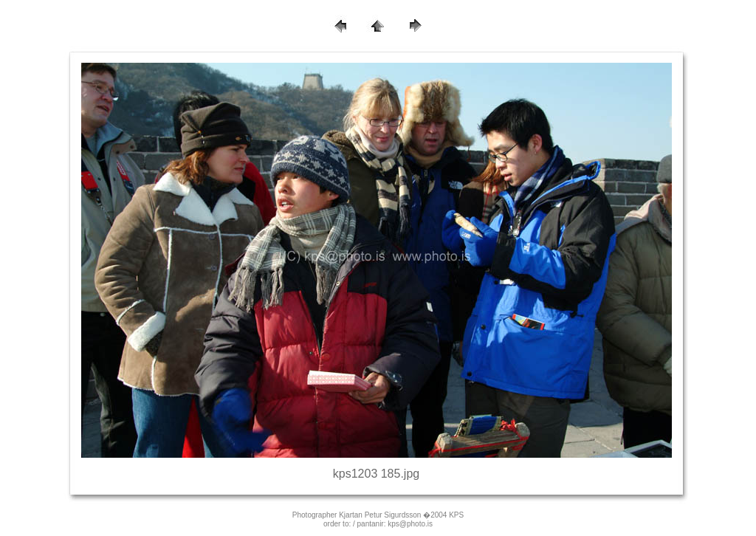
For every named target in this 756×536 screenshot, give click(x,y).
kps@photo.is (410, 524)
